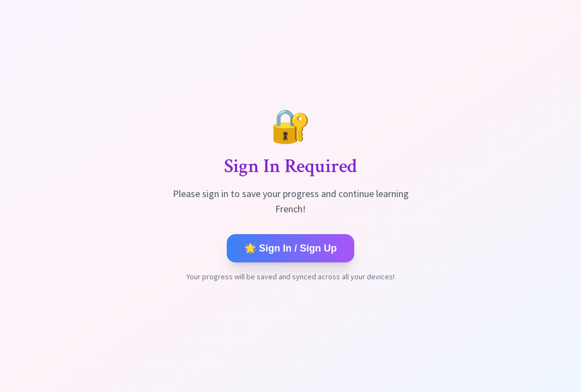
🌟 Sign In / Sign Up (290, 248)
